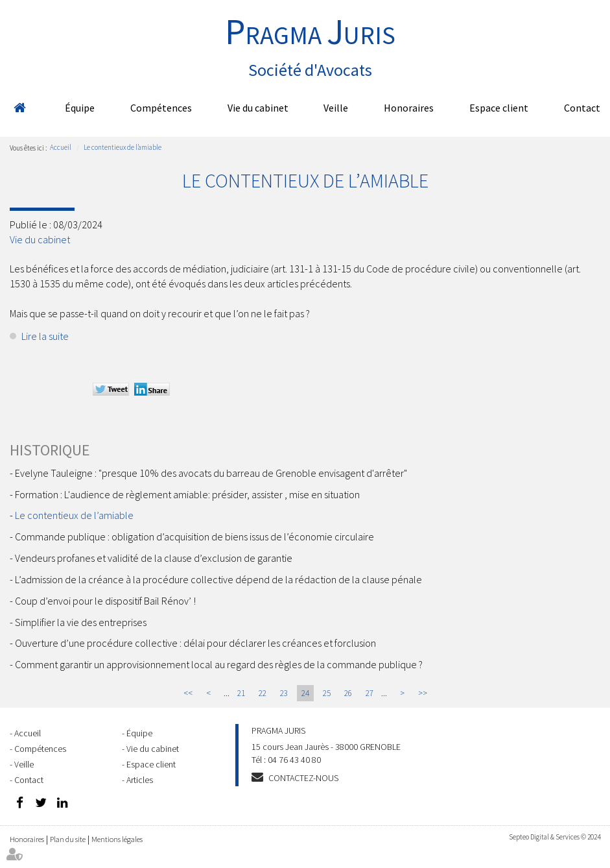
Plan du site (68, 839)
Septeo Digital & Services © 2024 (555, 837)
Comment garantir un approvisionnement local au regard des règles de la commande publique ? (219, 664)
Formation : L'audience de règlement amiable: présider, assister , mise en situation (187, 494)
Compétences (161, 108)
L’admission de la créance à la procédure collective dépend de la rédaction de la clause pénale (218, 579)
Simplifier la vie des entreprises (81, 622)
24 (305, 693)
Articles (140, 780)
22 (263, 693)
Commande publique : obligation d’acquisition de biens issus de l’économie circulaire (194, 536)
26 (348, 693)
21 (241, 693)
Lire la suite (45, 336)
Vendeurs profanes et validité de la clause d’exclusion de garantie (154, 558)
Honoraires (409, 108)
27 (370, 693)
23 (284, 693)
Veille (336, 108)
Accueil (19, 108)
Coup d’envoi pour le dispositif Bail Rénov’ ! (105, 601)
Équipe (80, 108)
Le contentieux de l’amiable (123, 147)
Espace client (499, 108)
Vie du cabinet (258, 108)
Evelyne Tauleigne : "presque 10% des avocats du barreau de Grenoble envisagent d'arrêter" (211, 473)
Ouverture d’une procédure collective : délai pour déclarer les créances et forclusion (195, 643)
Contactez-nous (303, 778)
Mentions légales (117, 839)
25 (327, 693)
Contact (582, 108)
